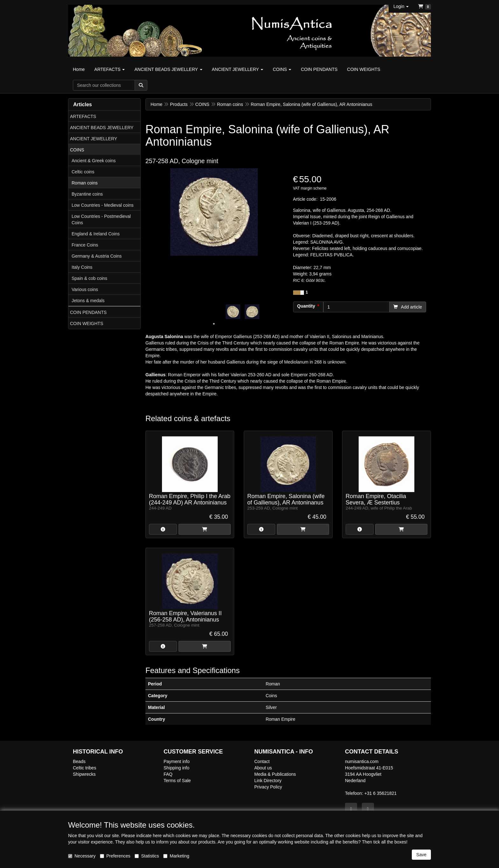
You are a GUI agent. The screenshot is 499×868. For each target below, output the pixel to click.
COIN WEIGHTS (87, 323)
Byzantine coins (87, 194)
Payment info (177, 761)
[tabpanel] (233, 312)
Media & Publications (275, 774)
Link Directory (268, 781)
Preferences (115, 856)
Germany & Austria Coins (97, 256)
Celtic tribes (84, 768)
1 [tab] (214, 324)
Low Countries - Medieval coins (103, 205)
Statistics (147, 856)
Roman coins (85, 183)
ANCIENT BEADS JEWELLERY (102, 128)
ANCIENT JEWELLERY (94, 139)
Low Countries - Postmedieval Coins (101, 219)
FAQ (168, 774)
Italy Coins (82, 267)
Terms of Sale (177, 781)
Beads (79, 761)
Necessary (82, 856)
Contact (262, 761)
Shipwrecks (84, 774)
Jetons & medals (88, 301)
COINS (77, 150)
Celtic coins (83, 172)
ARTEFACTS (83, 116)
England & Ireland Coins (96, 234)
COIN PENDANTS (88, 312)
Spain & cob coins (89, 278)
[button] (401, 6)
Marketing (176, 856)
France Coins (85, 245)
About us (263, 768)
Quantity (306, 306)
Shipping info (176, 768)
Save (421, 855)
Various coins (85, 289)
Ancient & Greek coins (94, 161)
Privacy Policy (268, 787)
